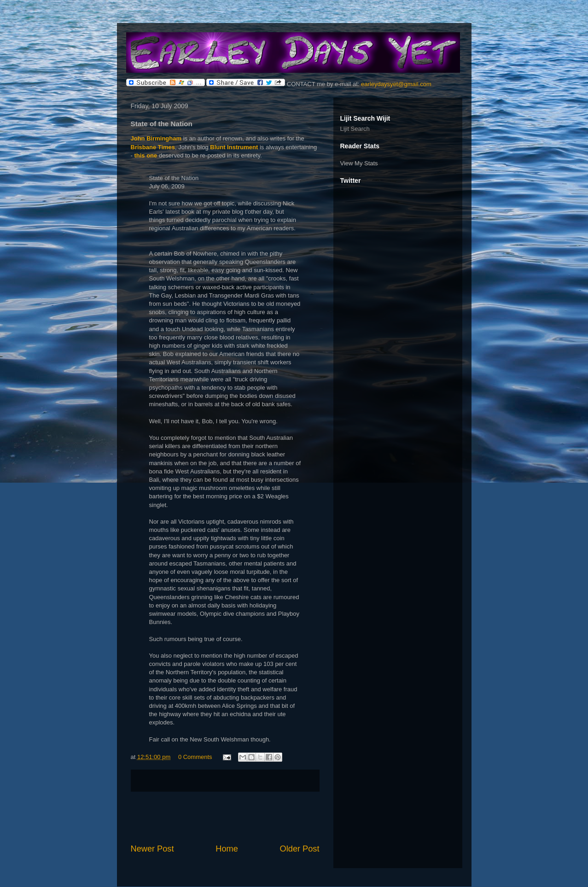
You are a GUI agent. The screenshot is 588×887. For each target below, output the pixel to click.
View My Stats (359, 163)
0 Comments (195, 757)
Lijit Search (355, 129)
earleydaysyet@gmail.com (396, 84)
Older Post (300, 849)
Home (227, 849)
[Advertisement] (225, 817)
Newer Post (152, 849)
